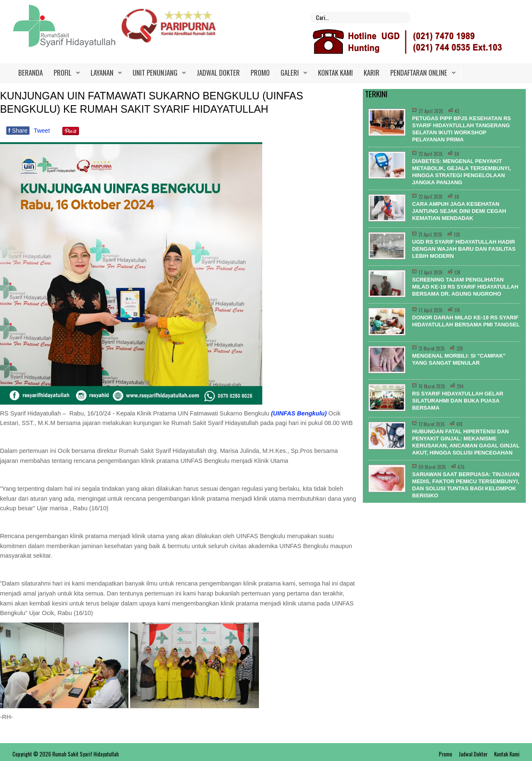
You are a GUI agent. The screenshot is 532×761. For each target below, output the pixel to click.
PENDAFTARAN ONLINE (419, 73)
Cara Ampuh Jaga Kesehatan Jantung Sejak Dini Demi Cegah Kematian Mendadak (459, 211)
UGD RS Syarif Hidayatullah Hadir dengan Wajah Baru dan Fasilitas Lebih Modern (464, 249)
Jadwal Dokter (218, 73)
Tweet (42, 131)
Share (18, 131)
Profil (63, 73)
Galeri (290, 73)
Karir (372, 73)
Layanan (102, 73)
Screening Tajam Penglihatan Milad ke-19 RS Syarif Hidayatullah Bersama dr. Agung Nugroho (465, 287)
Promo (260, 73)
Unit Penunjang (155, 73)
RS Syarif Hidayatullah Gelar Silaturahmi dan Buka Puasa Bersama (458, 401)
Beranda (31, 73)
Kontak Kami (335, 73)
